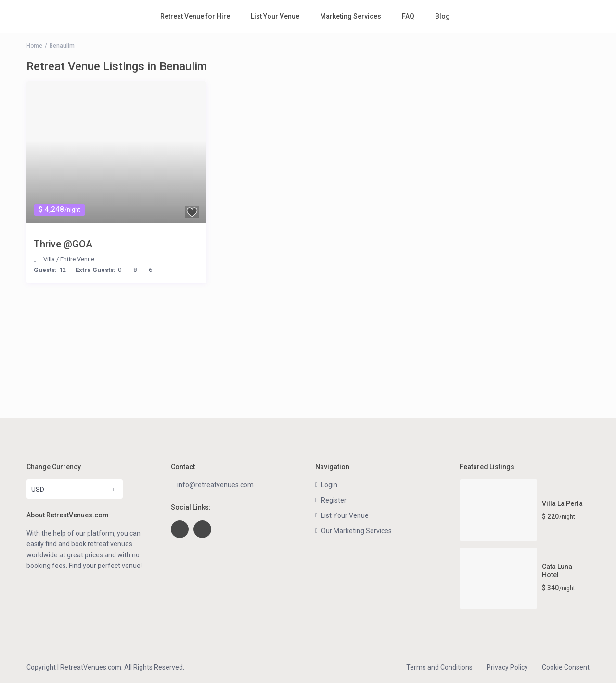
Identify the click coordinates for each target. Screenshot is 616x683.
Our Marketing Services (356, 531)
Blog (443, 16)
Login (329, 485)
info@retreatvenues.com (215, 485)
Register (334, 500)
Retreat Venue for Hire (195, 16)
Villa (49, 259)
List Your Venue (275, 16)
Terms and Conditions (439, 667)
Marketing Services (351, 16)
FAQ (408, 16)
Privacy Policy (507, 667)
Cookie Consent (566, 667)
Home (34, 46)
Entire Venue (77, 259)
